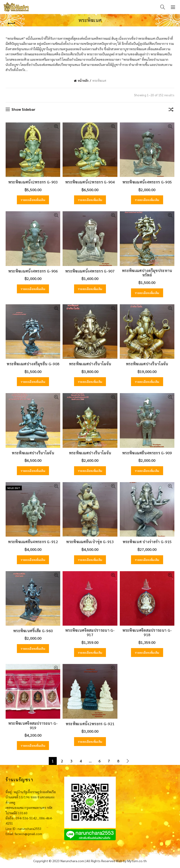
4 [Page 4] (81, 761)
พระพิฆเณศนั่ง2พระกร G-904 (90, 182)
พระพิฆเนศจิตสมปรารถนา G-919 (33, 725)
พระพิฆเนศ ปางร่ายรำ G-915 (147, 542)
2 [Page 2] (62, 761)
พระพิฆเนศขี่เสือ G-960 (33, 631)
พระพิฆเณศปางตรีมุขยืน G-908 (33, 364)
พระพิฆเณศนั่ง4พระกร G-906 (33, 271)
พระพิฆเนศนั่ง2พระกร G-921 (90, 724)
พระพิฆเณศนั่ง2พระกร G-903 (33, 182)
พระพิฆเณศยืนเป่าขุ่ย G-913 (90, 542)
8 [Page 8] (118, 761)
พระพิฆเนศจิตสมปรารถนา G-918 (147, 632)
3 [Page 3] (71, 761)
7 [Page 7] (109, 761)
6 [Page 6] (99, 761)
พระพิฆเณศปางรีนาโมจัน (90, 364)
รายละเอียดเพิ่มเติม (33, 200)
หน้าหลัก (83, 81)
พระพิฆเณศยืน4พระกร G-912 (33, 542)
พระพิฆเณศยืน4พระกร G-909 (147, 453)
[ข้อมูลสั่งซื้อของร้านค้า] (171, 110)
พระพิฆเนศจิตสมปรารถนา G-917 (90, 632)
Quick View (56, 127)
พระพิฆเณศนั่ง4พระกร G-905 (147, 182)
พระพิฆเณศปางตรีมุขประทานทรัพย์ (147, 273)
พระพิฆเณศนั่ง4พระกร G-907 (90, 271)
